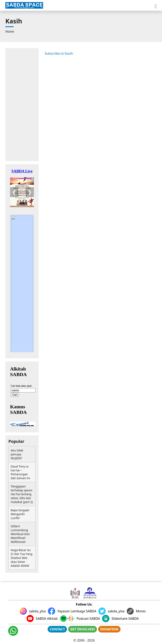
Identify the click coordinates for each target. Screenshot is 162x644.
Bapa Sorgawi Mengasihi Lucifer (20, 514)
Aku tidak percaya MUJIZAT (17, 454)
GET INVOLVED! (83, 629)
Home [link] (10, 31)
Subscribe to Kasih (59, 53)
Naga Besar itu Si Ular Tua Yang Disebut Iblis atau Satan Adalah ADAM (22, 558)
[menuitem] (10, 31)
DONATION (109, 629)
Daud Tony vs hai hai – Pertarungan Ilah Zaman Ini (20, 472)
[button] (156, 6)
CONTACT (57, 629)
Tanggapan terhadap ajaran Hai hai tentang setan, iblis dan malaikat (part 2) (22, 494)
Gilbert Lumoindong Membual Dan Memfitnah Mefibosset (20, 534)
